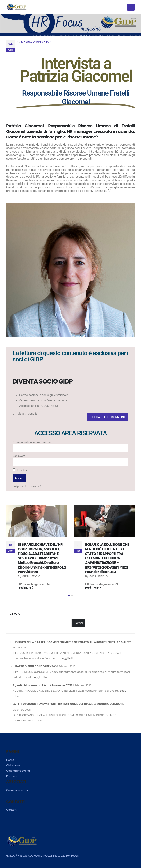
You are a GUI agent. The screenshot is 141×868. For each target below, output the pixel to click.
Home (10, 760)
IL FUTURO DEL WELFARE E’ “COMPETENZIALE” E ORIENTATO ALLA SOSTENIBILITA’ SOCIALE (70, 642)
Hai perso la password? (27, 486)
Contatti (12, 810)
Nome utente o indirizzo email (32, 442)
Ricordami (20, 470)
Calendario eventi (18, 771)
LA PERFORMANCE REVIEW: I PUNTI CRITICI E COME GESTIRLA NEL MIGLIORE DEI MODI (67, 704)
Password (19, 456)
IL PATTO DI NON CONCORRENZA (34, 666)
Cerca (15, 614)
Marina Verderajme (36, 42)
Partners (12, 776)
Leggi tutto (68, 658)
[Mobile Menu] (131, 7)
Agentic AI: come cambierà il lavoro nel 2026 (43, 685)
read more (26, 587)
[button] (108, 417)
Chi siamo (13, 765)
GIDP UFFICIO (31, 576)
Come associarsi (17, 790)
